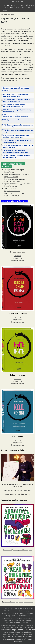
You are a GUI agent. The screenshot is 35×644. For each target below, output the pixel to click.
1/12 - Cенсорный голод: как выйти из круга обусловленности (17, 101)
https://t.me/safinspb (12, 195)
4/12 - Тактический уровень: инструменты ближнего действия (16, 116)
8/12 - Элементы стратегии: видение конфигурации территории (16, 136)
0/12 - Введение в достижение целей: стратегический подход (17, 95)
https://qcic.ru (9, 172)
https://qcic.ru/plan (11, 177)
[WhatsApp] (19, 2)
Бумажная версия (18, 260)
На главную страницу (11, 5)
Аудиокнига (17, 258)
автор (15, 625)
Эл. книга (17, 256)
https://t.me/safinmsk (12, 191)
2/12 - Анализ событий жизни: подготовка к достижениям (14, 106)
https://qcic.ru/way (11, 186)
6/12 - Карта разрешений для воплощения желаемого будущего (18, 126)
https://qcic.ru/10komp (12, 181)
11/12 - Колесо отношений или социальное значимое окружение (16, 151)
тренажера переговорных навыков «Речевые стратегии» (17, 639)
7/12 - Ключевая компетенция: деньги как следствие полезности (18, 131)
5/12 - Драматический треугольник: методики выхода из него (16, 121)
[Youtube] (13, 2)
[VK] (16, 2)
